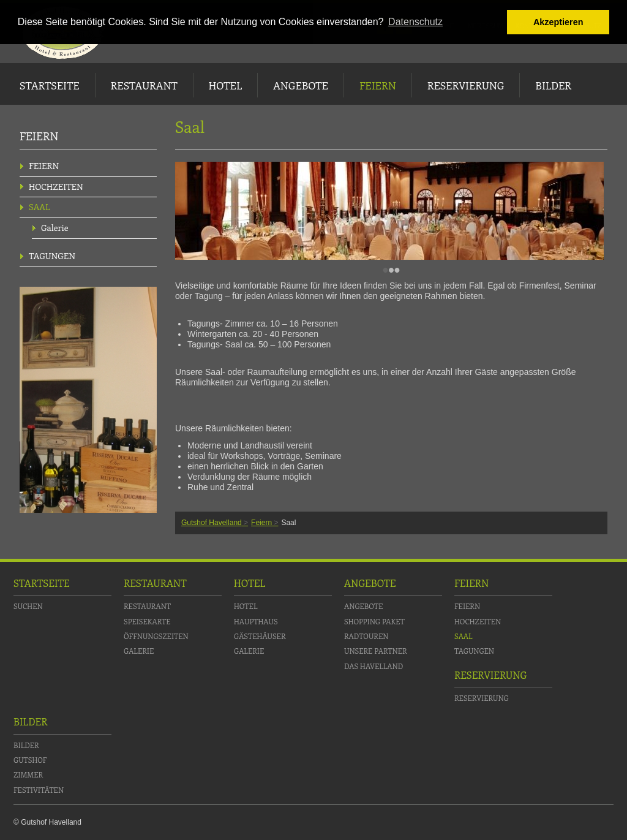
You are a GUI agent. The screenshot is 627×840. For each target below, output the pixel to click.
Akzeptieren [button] (558, 22)
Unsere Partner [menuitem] (376, 651)
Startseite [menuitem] (50, 85)
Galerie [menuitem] (55, 228)
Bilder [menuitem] (553, 85)
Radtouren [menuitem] (366, 636)
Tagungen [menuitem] (52, 256)
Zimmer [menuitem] (28, 774)
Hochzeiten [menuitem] (56, 187)
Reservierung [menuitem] (466, 85)
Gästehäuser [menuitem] (260, 636)
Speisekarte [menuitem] (147, 621)
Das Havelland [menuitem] (374, 666)
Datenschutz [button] (415, 22)
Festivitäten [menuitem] (39, 790)
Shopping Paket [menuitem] (374, 621)
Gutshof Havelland (212, 523)
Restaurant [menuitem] (144, 85)
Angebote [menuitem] (301, 85)
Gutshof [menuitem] (30, 760)
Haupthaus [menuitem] (256, 621)
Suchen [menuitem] (28, 606)
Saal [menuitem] (39, 207)
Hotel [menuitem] (225, 85)
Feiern (261, 523)
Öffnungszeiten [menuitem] (156, 636)
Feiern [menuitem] (378, 85)
